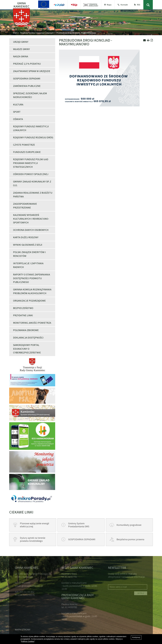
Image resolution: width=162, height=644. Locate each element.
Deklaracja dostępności (28, 338)
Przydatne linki (23, 315)
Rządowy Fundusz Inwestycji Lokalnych (37, 33)
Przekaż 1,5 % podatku (27, 64)
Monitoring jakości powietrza (32, 323)
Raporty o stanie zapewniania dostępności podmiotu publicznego (32, 278)
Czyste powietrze (24, 145)
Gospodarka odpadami (27, 78)
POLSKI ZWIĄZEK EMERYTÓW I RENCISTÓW (29, 254)
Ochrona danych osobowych (31, 230)
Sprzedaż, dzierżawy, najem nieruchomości (30, 95)
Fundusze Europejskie (27, 152)
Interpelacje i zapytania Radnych (28, 265)
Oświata (18, 119)
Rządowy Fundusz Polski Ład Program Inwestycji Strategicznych (31, 163)
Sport (17, 112)
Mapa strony (23, 629)
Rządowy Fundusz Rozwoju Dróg (33, 137)
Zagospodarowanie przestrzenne (25, 206)
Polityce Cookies (28, 641)
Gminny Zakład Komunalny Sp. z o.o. (32, 183)
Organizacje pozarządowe (29, 301)
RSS (137, 5)
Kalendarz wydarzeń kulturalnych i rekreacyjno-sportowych (31, 219)
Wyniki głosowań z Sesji (28, 245)
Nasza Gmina (21, 56)
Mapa (108, 5)
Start (15, 33)
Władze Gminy (21, 49)
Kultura (18, 104)
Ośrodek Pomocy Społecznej (31, 174)
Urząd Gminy (21, 42)
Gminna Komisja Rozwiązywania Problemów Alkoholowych (32, 291)
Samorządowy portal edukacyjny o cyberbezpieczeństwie (27, 349)
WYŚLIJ (141, 593)
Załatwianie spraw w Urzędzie (32, 71)
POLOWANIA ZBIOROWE (26, 330)
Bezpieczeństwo (23, 308)
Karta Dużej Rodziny (26, 237)
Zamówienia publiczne (27, 86)
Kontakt (123, 5)
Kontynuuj (136, 637)
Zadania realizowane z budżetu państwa (33, 195)
